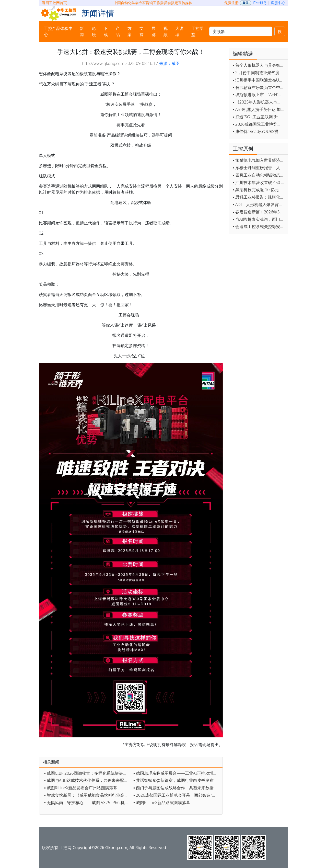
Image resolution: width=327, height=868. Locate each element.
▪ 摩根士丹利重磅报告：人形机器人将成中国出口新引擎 (259, 168)
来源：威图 (169, 63)
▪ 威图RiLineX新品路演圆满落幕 (162, 803)
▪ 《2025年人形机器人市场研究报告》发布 (259, 102)
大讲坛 (179, 31)
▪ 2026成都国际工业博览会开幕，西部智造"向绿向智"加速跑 (177, 795)
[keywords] (241, 31)
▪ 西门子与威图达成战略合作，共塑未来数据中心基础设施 (177, 788)
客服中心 (278, 3)
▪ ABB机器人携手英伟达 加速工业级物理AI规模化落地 (259, 109)
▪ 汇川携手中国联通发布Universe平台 (259, 80)
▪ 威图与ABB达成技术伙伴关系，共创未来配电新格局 (87, 780)
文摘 (142, 31)
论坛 (94, 31)
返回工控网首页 (54, 3)
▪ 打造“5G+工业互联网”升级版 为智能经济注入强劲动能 (259, 117)
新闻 (82, 31)
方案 (130, 31)
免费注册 (231, 3)
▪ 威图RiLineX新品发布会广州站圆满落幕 (81, 788)
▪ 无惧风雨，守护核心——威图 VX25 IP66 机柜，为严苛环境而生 (87, 803)
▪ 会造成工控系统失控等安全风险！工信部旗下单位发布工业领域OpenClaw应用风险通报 (259, 226)
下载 (106, 31)
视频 (166, 31)
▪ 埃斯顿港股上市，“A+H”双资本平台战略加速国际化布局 (259, 95)
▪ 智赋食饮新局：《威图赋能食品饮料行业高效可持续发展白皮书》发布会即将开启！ (87, 795)
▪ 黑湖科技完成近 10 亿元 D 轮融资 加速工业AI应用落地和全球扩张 (259, 190)
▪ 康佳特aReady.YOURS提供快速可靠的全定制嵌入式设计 (259, 131)
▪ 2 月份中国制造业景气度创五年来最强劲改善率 (259, 73)
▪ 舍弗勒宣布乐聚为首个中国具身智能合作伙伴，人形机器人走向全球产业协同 (259, 87)
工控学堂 (197, 31)
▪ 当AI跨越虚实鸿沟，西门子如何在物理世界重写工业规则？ (259, 219)
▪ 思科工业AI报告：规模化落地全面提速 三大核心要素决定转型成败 (259, 197)
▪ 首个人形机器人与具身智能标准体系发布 (259, 65)
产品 (118, 31)
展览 (154, 31)
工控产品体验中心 (58, 31)
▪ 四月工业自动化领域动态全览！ (259, 175)
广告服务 (260, 3)
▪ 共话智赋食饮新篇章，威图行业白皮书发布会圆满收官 (177, 780)
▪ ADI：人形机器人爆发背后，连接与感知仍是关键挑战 (259, 204)
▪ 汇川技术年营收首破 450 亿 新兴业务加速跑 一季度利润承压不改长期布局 (259, 182)
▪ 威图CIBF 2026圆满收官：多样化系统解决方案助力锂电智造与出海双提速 (87, 773)
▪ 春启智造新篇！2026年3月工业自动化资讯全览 (259, 212)
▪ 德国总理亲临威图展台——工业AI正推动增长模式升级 (177, 773)
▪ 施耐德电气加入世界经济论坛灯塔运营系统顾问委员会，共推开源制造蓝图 (259, 160)
